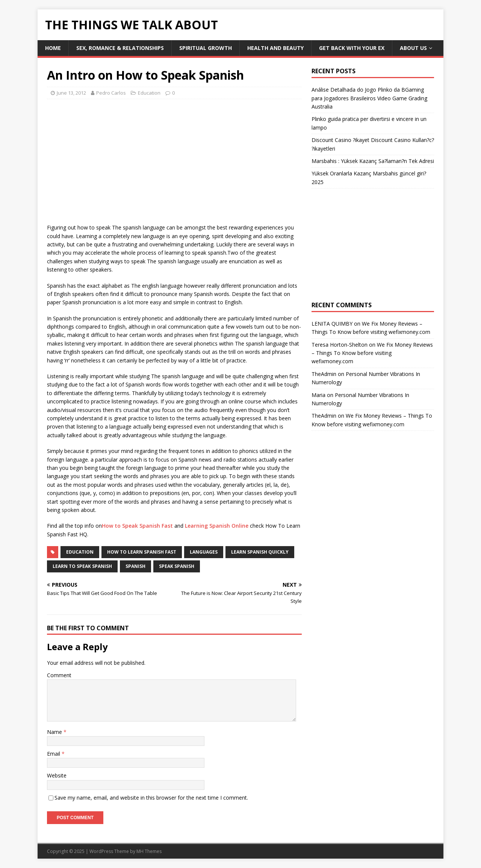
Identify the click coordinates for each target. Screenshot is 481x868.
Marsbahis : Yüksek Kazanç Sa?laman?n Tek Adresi (373, 161)
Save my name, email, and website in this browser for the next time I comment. (151, 798)
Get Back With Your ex (352, 48)
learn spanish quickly (260, 552)
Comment (59, 675)
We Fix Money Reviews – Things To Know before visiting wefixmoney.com (372, 353)
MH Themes (149, 851)
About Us (413, 48)
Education (149, 93)
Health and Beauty (275, 48)
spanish (135, 566)
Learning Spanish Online (217, 526)
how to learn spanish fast (142, 552)
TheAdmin (324, 374)
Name (55, 732)
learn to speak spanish (82, 566)
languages (204, 552)
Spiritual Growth (206, 48)
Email (54, 754)
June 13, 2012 (71, 93)
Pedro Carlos (111, 93)
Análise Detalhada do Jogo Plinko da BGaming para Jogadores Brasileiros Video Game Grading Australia (369, 98)
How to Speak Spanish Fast (137, 526)
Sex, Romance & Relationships (120, 48)
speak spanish (177, 566)
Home (53, 48)
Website (57, 775)
